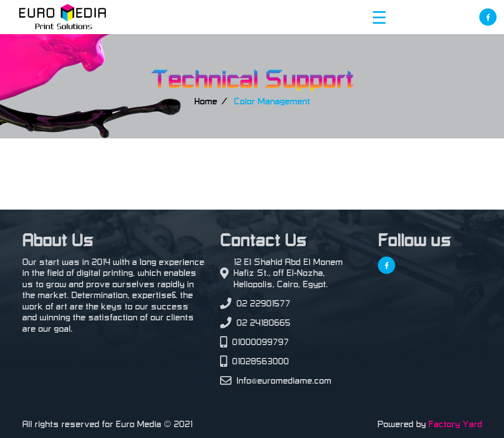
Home (206, 101)
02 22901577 (263, 304)
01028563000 (260, 361)
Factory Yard (455, 424)
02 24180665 (263, 323)
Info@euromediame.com (284, 381)
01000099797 (260, 342)
